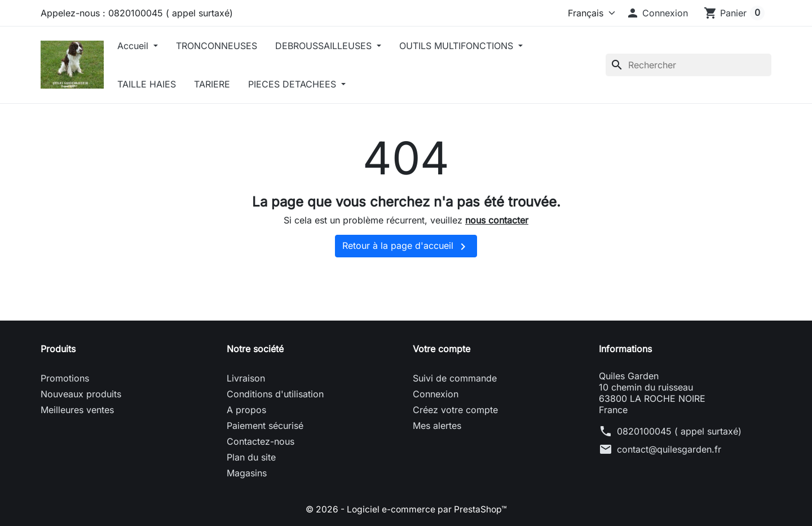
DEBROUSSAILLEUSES (332, 46)
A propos (246, 410)
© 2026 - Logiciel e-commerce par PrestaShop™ (406, 509)
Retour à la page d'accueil (406, 247)
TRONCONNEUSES (223, 46)
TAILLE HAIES (153, 84)
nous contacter (497, 220)
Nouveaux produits (81, 394)
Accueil (141, 46)
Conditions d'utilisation (275, 394)
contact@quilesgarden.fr (669, 449)
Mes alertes (437, 426)
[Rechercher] (689, 65)
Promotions (65, 378)
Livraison (246, 378)
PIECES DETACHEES (300, 84)
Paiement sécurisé (265, 426)
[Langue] (584, 13)
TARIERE (219, 84)
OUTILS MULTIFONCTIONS (464, 46)
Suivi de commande (455, 378)
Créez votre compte (455, 410)
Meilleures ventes (77, 410)
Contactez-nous (261, 441)
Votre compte (442, 349)
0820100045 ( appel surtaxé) (679, 431)
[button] (657, 13)
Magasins (247, 473)
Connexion (436, 394)
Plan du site (251, 457)
